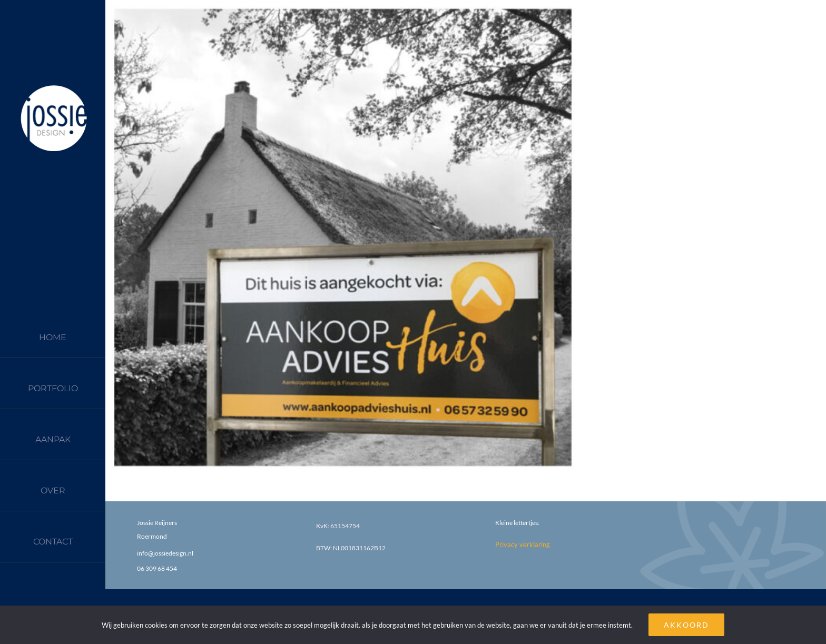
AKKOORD (686, 625)
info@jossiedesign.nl (165, 553)
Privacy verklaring (523, 544)
